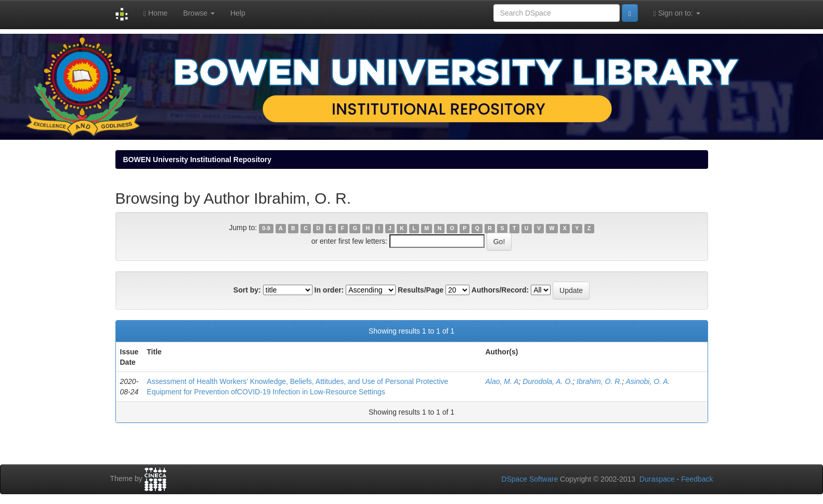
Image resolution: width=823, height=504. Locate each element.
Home (155, 13)
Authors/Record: (500, 290)
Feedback (697, 479)
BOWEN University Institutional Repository (197, 160)
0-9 (266, 228)
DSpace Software (530, 479)
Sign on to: (677, 13)
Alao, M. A (502, 381)
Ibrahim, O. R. (599, 381)
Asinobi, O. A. (648, 381)
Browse (199, 13)
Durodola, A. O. (547, 381)
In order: (329, 290)
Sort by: (247, 290)
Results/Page (421, 290)
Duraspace (657, 479)
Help (238, 13)
